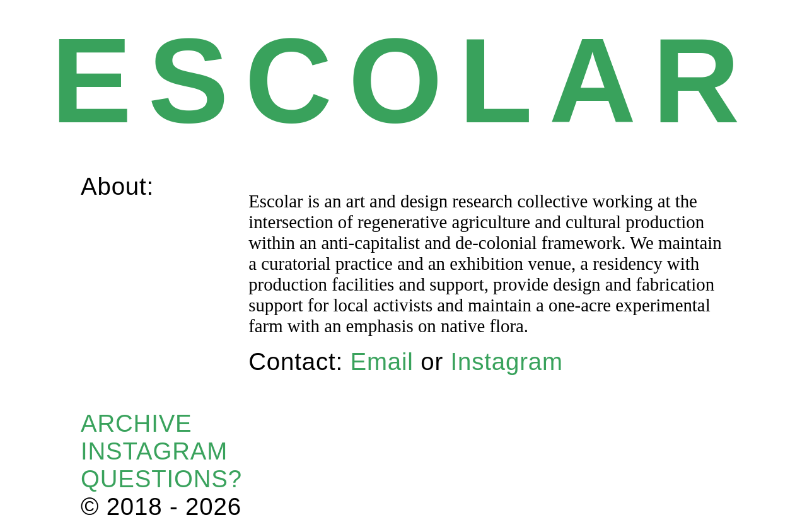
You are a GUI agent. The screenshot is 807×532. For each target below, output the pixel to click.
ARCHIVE (136, 423)
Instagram (507, 361)
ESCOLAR (403, 80)
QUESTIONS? (161, 479)
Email (381, 361)
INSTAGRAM (154, 451)
